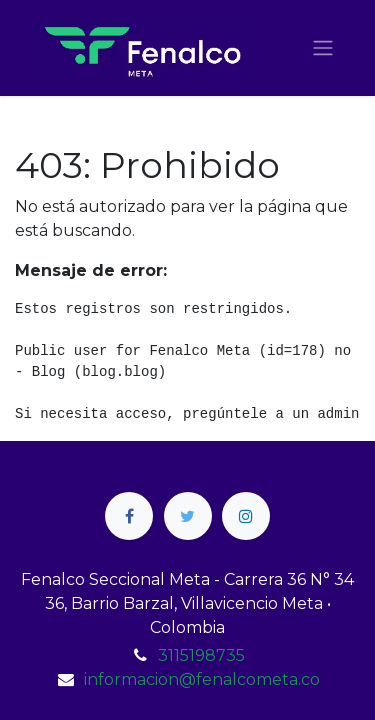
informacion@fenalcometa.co (202, 679)
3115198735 (201, 655)
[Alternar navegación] (323, 48)
